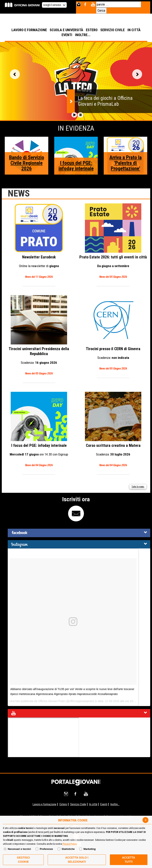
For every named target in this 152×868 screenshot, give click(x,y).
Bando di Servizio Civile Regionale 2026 (27, 163)
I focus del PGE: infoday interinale (76, 166)
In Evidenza (76, 128)
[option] (76, 81)
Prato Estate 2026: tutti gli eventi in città (113, 241)
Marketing (90, 849)
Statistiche (68, 849)
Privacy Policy (69, 844)
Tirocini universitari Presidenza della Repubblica (39, 336)
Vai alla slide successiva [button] (137, 74)
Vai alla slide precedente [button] (15, 74)
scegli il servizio (54, 5)
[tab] (79, 533)
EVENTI (67, 35)
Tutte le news (138, 487)
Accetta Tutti (129, 860)
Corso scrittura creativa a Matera (113, 430)
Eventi (104, 804)
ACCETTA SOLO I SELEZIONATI (77, 860)
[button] (74, 115)
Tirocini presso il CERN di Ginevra (113, 333)
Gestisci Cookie (23, 860)
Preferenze (46, 849)
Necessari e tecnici (19, 849)
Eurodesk (39, 241)
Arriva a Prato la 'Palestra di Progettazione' (126, 163)
